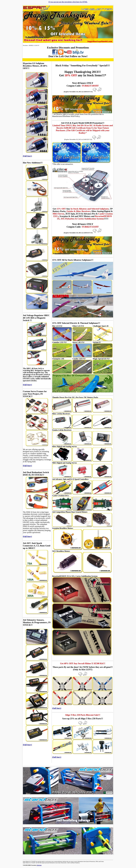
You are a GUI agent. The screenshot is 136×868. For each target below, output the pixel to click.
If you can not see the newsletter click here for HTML (68, 2)
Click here (39, 865)
